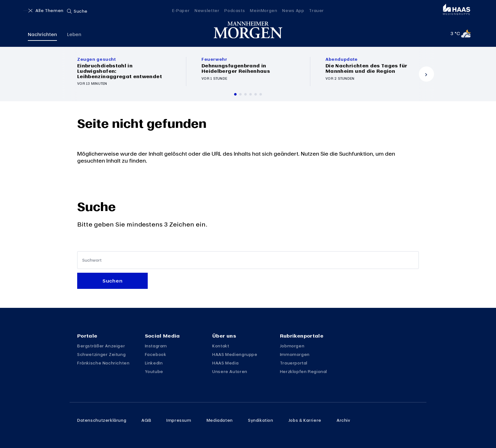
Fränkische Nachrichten (103, 363)
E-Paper (181, 10)
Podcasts (235, 10)
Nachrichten (42, 35)
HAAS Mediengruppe (235, 354)
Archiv (344, 420)
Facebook (156, 354)
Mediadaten (220, 420)
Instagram (156, 346)
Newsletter (207, 10)
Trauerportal (294, 363)
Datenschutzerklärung (102, 420)
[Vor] (426, 74)
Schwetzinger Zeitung (101, 354)
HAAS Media (225, 363)
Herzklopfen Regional (304, 371)
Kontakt (221, 346)
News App (293, 10)
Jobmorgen (292, 346)
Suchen (112, 281)
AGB (146, 420)
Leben (74, 35)
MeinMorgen (263, 10)
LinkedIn (154, 363)
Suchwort (92, 260)
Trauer (316, 10)
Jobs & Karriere (305, 420)
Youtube (154, 371)
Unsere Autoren (230, 371)
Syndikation (261, 420)
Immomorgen (295, 354)
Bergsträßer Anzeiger (101, 346)
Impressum (179, 420)
